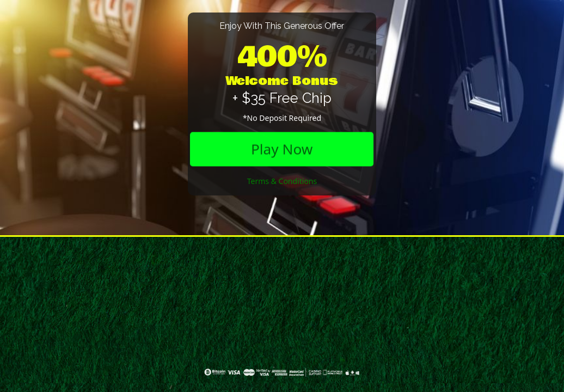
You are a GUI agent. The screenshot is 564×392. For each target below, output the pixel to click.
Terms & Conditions (282, 181)
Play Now (282, 149)
